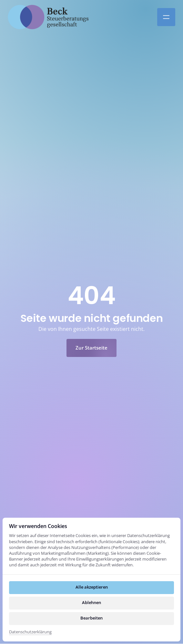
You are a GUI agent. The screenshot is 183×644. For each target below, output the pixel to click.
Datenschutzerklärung (30, 632)
